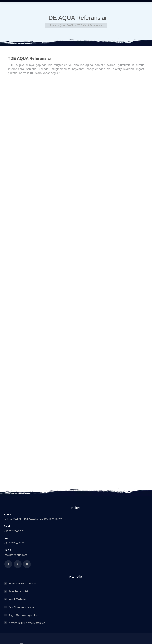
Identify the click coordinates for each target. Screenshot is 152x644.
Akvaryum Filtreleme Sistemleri (27, 623)
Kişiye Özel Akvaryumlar (23, 615)
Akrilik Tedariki (17, 599)
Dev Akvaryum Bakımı (21, 607)
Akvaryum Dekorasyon (22, 583)
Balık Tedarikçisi (18, 591)
